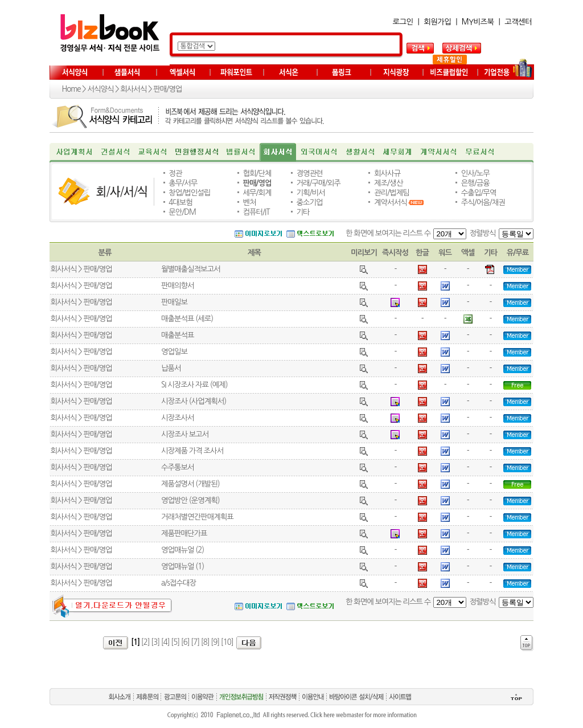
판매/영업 (167, 89)
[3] (155, 642)
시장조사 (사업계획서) (194, 401)
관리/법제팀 (392, 193)
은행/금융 (475, 183)
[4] (165, 642)
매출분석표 (178, 335)
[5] (175, 642)
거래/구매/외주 (319, 183)
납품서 (171, 368)
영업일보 (174, 352)
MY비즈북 (478, 22)
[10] (227, 642)
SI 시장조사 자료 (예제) (194, 385)
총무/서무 (183, 183)
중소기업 (310, 203)
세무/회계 (257, 193)
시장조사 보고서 (185, 434)
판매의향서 (178, 286)
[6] (185, 642)
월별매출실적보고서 (191, 269)
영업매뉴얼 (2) (182, 550)
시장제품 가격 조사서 (192, 451)
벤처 (249, 203)
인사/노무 (475, 173)
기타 (303, 212)
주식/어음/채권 (483, 203)
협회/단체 (257, 173)
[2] (145, 642)
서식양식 (100, 89)
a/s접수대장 (178, 583)
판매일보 (174, 302)
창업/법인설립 (189, 193)
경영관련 (310, 173)
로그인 (403, 22)
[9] (215, 642)
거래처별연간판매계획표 (197, 517)
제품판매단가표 (184, 533)
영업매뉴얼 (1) (182, 567)
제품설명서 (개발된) (190, 484)
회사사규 (387, 173)
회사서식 (133, 89)
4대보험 (180, 203)
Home (71, 89)
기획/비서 (311, 193)
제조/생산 (388, 183)
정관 (175, 173)
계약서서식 (391, 203)
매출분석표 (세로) (187, 319)
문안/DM (182, 212)
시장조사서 (178, 418)
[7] (195, 642)
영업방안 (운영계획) (190, 500)
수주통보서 (178, 467)
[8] (205, 642)
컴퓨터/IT (256, 212)
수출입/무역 (479, 193)
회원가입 (437, 22)
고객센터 (518, 22)
